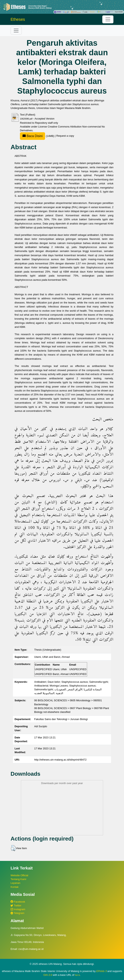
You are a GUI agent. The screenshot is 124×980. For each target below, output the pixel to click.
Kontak (15, 887)
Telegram (17, 913)
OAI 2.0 (48, 975)
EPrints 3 (101, 971)
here (77, 975)
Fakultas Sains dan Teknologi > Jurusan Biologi (61, 719)
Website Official (19, 875)
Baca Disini (32, 136)
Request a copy (65, 136)
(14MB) (37, 136)
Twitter (16, 905)
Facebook (18, 902)
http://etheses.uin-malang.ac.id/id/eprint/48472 (61, 760)
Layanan (15, 883)
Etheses (18, 19)
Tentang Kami (18, 879)
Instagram (18, 909)
